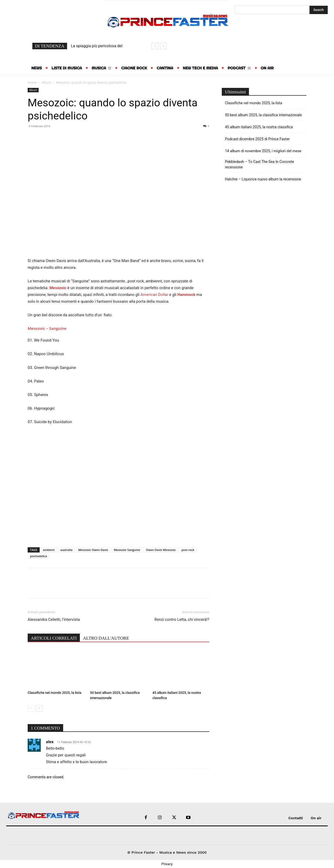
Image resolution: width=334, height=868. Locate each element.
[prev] (155, 46)
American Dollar (154, 295)
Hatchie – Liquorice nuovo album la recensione (263, 179)
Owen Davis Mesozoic (161, 550)
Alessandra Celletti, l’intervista (54, 620)
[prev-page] (31, 708)
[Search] (319, 10)
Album (46, 83)
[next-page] (39, 708)
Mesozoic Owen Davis (93, 550)
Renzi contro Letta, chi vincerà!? (182, 620)
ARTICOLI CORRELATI (54, 638)
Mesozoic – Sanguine (47, 328)
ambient (49, 550)
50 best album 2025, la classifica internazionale (263, 115)
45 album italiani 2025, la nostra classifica (259, 127)
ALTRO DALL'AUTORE (106, 638)
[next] (163, 46)
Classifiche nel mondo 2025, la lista (55, 693)
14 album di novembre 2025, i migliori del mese (263, 151)
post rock (188, 550)
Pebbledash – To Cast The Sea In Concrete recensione (260, 164)
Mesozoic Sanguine (127, 550)
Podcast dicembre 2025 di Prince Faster (257, 139)
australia (66, 550)
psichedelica (38, 556)
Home (32, 83)
